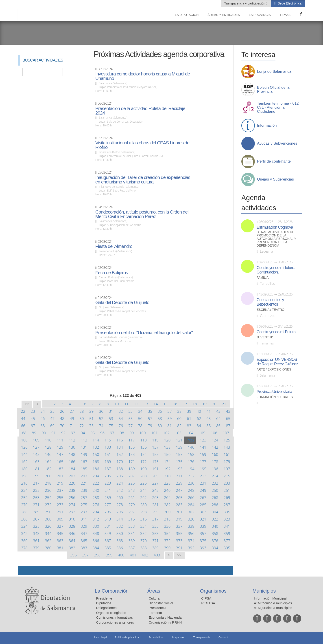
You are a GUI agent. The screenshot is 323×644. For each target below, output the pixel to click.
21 (224, 404)
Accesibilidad (156, 637)
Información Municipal (270, 598)
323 (227, 519)
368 (120, 541)
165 (60, 462)
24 (43, 411)
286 (215, 505)
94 (83, 433)
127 (36, 447)
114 (96, 440)
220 (72, 483)
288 (24, 512)
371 (155, 541)
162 (24, 462)
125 (227, 440)
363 (60, 541)
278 (120, 505)
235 (36, 490)
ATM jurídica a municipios (273, 608)
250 (215, 490)
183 (60, 469)
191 (155, 469)
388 (143, 548)
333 (132, 526)
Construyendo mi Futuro (276, 332)
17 (185, 404)
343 (36, 533)
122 (191, 440)
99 (132, 433)
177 (203, 462)
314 (120, 519)
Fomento (155, 613)
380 (48, 548)
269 (227, 497)
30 (101, 411)
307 (36, 519)
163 (36, 462)
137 (155, 447)
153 (132, 454)
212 (191, 476)
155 (155, 454)
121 (179, 440)
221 (84, 483)
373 (179, 541)
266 (191, 497)
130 (72, 447)
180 (24, 469)
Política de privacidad (128, 637)
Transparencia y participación (245, 3)
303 (203, 512)
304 (215, 512)
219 (60, 483)
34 (140, 411)
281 (155, 505)
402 (145, 555)
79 (150, 426)
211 (179, 476)
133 (108, 447)
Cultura (154, 598)
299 (155, 512)
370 (143, 541)
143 (227, 447)
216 (24, 483)
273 (60, 505)
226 (143, 483)
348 (96, 533)
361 (36, 541)
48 (62, 418)
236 (48, 490)
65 (228, 418)
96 (102, 433)
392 (191, 548)
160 (215, 454)
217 (36, 483)
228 (167, 483)
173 (155, 462)
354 (167, 533)
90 (44, 433)
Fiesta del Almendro (114, 246)
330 (96, 526)
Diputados (104, 603)
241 (108, 490)
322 (215, 519)
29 (91, 411)
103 (178, 433)
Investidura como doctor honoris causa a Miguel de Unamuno (143, 76)
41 (208, 411)
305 (227, 512)
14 (156, 404)
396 (73, 555)
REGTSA (208, 603)
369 (132, 541)
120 (167, 440)
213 (203, 476)
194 (191, 469)
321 (203, 519)
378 (24, 548)
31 (111, 411)
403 (157, 555)
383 (84, 548)
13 (146, 404)
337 (179, 526)
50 (82, 418)
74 (101, 426)
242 (120, 490)
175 (179, 462)
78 (140, 426)
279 (132, 505)
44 (23, 418)
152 (120, 454)
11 (126, 404)
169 (108, 462)
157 (179, 454)
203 (84, 476)
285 (203, 505)
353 (155, 533)
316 (143, 519)
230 (191, 483)
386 (120, 548)
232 (215, 483)
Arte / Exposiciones (274, 369)
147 (60, 454)
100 (143, 433)
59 (169, 418)
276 (96, 505)
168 (96, 462)
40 (199, 411)
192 (167, 469)
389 (155, 548)
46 (43, 418)
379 (36, 548)
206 (120, 476)
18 (195, 404)
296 (120, 512)
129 (60, 447)
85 (208, 426)
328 (72, 526)
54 (121, 418)
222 (96, 483)
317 (155, 519)
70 (62, 426)
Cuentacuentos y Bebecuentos (270, 302)
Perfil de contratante (274, 161)
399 (109, 555)
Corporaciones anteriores (115, 622)
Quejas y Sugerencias (275, 179)
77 (130, 426)
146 (48, 454)
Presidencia (157, 608)
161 (227, 454)
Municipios (264, 591)
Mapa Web (179, 637)
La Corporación (112, 591)
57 (150, 418)
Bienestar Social (161, 603)
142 (215, 447)
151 (108, 454)
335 (155, 526)
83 (189, 426)
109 (36, 440)
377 (227, 541)
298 (143, 512)
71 (72, 426)
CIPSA (206, 598)
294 (96, 512)
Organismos (213, 591)
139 (179, 447)
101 (154, 433)
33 (130, 411)
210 (167, 476)
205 (108, 476)
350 (120, 533)
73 (91, 426)
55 (130, 418)
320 (191, 519)
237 (60, 490)
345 (60, 533)
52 (101, 418)
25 (52, 411)
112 (72, 440)
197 (227, 469)
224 (120, 483)
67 (33, 426)
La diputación (187, 15)
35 (150, 411)
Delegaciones (106, 608)
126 (24, 447)
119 (155, 440)
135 (132, 447)
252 (24, 497)
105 (202, 433)
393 (203, 548)
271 (36, 505)
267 (203, 497)
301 (179, 512)
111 (60, 440)
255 (60, 497)
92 (63, 433)
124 (215, 440)
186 (96, 469)
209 (155, 476)
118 (143, 440)
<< (27, 404)
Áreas (154, 591)
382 (72, 548)
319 (179, 519)
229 (179, 483)
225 (132, 483)
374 (191, 541)
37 (169, 411)
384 (96, 548)
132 (96, 447)
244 (143, 490)
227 (155, 483)
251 (227, 490)
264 (167, 497)
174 (167, 462)
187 (108, 469)
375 (203, 541)
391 (179, 548)
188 (120, 469)
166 (72, 462)
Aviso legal (100, 637)
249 (203, 490)
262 (143, 497)
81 (169, 426)
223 (108, 483)
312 (96, 519)
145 (36, 454)
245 (155, 490)
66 (23, 426)
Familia (263, 278)
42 (218, 411)
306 (24, 519)
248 (191, 490)
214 (215, 476)
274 (72, 505)
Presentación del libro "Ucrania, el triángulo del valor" (144, 333)
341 (227, 526)
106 (214, 433)
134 (120, 447)
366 (96, 541)
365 (84, 541)
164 (48, 462)
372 (167, 541)
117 (132, 440)
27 (72, 411)
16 (175, 404)
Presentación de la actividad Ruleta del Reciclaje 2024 (140, 111)
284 (191, 505)
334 (143, 526)
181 (36, 469)
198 (24, 476)
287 (227, 505)
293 (84, 512)
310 (72, 519)
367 (108, 541)
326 (48, 526)
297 (132, 512)
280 (143, 505)
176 (191, 462)
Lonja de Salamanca (274, 72)
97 (112, 433)
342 (24, 533)
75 (111, 426)
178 (215, 462)
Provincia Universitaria (274, 392)
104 (190, 433)
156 (167, 454)
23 (33, 411)
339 (203, 526)
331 (108, 526)
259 (108, 497)
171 (132, 462)
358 (215, 533)
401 (133, 555)
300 (167, 512)
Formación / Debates (275, 397)
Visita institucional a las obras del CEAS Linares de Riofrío (142, 145)
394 (215, 548)
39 (189, 411)
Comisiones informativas (115, 617)
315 (132, 519)
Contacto (224, 637)
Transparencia (202, 637)
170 (120, 462)
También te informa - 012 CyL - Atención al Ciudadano (278, 108)
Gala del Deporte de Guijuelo (122, 302)
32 (121, 411)
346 (72, 533)
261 (132, 497)
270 (24, 505)
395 (227, 548)
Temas (285, 15)
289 (36, 512)
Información (267, 126)
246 (167, 490)
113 (84, 440)
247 (179, 490)
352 (143, 533)
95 (93, 433)
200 (48, 476)
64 (218, 418)
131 (84, 447)
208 (143, 476)
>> (179, 555)
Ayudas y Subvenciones (277, 143)
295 (108, 512)
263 (155, 497)
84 (199, 426)
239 (84, 490)
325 (36, 526)
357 (203, 533)
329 (84, 526)
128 (48, 447)
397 (85, 555)
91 (53, 433)
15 (165, 404)
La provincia (260, 15)
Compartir (24, 570)
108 (24, 440)
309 (60, 519)
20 (214, 404)
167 (84, 462)
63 (208, 418)
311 (84, 519)
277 (108, 505)
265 (179, 497)
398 (97, 555)
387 (132, 548)
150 (96, 454)
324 (24, 526)
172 (143, 462)
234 (24, 490)
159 (203, 454)
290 (48, 512)
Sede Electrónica (289, 3)
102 (166, 433)
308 (48, 519)
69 (52, 426)
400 (121, 555)
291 (60, 512)
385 (108, 548)
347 (84, 533)
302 (191, 512)
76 (121, 426)
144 (24, 454)
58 (160, 418)
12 (136, 404)
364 (72, 541)
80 (160, 426)
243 (132, 490)
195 (203, 469)
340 (215, 526)
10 (117, 404)
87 (228, 426)
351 (132, 533)
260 (120, 497)
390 (167, 548)
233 (227, 483)
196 (215, 469)
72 (82, 426)
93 (73, 433)
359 (227, 533)
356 (191, 533)
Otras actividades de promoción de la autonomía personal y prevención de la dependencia (276, 239)
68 (43, 426)
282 (167, 505)
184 (72, 469)
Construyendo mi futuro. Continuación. (276, 270)
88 (24, 433)
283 (179, 505)
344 (48, 533)
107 (226, 433)
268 (215, 497)
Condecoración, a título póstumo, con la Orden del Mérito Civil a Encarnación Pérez (142, 214)
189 (132, 469)
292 (72, 512)
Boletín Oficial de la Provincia (273, 90)
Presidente (104, 598)
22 (23, 411)
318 (167, 519)
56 (140, 418)
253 (36, 497)
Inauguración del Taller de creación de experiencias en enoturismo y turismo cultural (143, 180)
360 (24, 541)
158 (191, 454)
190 (143, 469)
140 (191, 447)
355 (179, 533)
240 (96, 490)
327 (60, 526)
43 (228, 411)
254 (48, 497)
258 (96, 497)
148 (72, 454)
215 (227, 476)
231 (203, 483)
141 (203, 447)
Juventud (265, 337)
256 (72, 497)
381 (60, 548)
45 (33, 418)
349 (108, 533)
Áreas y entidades (224, 15)
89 (34, 433)
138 (167, 447)
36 (160, 411)
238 (72, 490)
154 (143, 454)
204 (96, 476)
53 (111, 418)
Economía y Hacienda (165, 617)
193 (179, 469)
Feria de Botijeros (112, 273)
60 (179, 418)
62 (199, 418)
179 (227, 462)
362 (48, 541)
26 (62, 411)
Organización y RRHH (165, 622)
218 (48, 483)
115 (108, 440)
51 (91, 418)
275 (84, 505)
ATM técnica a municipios (273, 603)
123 (203, 440)
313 (108, 519)
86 (218, 426)
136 (143, 447)
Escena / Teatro (271, 310)
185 (84, 469)
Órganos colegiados (111, 613)
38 (179, 411)
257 (84, 497)
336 (167, 526)
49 (72, 418)
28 (82, 411)
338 (191, 526)
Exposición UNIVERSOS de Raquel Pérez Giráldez (277, 362)
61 (189, 418)
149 (84, 454)
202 (72, 476)
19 (204, 404)
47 (52, 418)
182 (48, 469)
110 (48, 440)
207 (132, 476)
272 (48, 505)
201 (60, 476)
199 (36, 476)
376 (215, 541)
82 (179, 426)
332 (120, 526)
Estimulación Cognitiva (275, 227)
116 (120, 440)
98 (122, 433)
